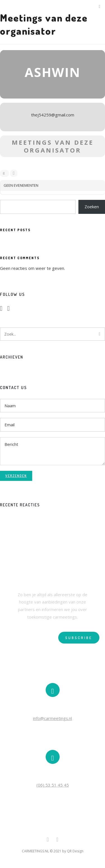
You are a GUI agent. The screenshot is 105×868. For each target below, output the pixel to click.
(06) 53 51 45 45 (53, 785)
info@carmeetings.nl (53, 718)
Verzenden (16, 476)
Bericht (53, 451)
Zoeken (92, 207)
